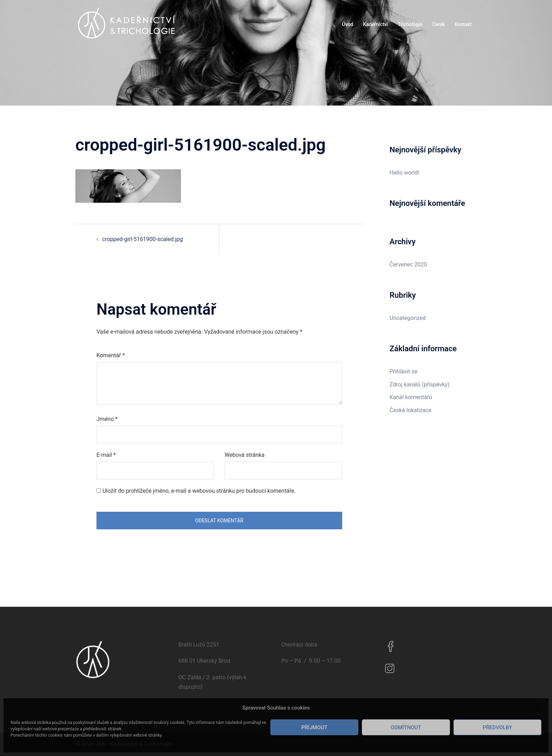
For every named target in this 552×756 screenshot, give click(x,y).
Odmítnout (406, 727)
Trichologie (410, 24)
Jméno (107, 419)
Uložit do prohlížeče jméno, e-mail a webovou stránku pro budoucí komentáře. (199, 491)
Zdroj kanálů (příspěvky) (420, 385)
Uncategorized (408, 318)
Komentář (111, 355)
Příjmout (314, 727)
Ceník (438, 24)
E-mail (106, 455)
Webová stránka (245, 455)
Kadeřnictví (375, 24)
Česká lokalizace (411, 410)
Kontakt (463, 24)
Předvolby (497, 727)
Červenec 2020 (408, 264)
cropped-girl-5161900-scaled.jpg (142, 239)
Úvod (347, 24)
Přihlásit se (404, 371)
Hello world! (404, 173)
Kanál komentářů (411, 397)
